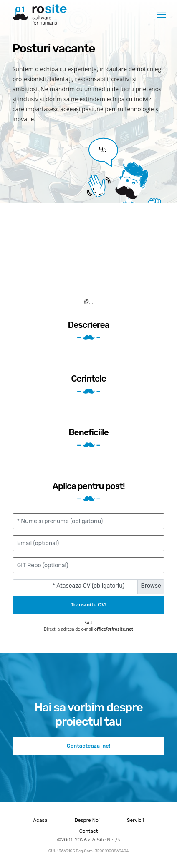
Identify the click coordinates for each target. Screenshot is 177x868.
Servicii (135, 820)
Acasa (40, 820)
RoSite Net (40, 15)
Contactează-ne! (88, 746)
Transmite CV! (88, 605)
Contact (89, 831)
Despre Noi (87, 820)
